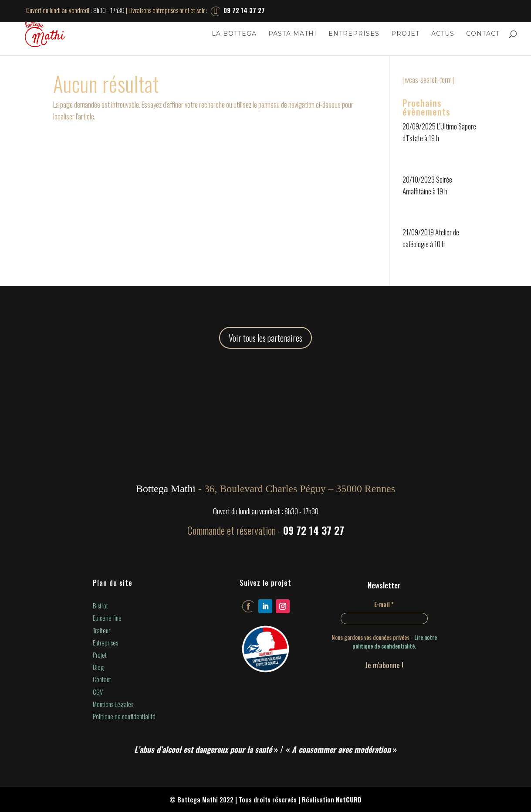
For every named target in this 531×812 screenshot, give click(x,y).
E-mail (384, 604)
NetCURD (349, 799)
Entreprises (354, 34)
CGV (98, 692)
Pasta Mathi (293, 34)
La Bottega (234, 34)
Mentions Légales (113, 704)
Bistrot (100, 605)
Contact (483, 34)
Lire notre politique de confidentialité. (395, 642)
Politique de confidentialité (124, 716)
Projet (405, 34)
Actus (443, 34)
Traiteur (101, 630)
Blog (98, 667)
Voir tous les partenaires (265, 338)
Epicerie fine (107, 618)
